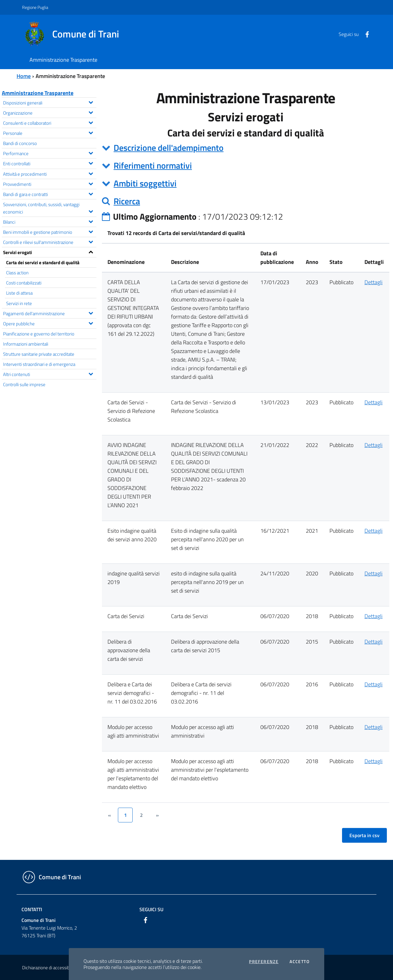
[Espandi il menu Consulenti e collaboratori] (91, 122)
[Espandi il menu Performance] (91, 152)
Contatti (32, 909)
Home (24, 76)
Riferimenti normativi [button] (153, 165)
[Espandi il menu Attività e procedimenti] (91, 173)
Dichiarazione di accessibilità (49, 968)
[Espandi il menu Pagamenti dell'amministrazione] (91, 312)
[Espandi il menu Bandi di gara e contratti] (91, 193)
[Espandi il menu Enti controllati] (91, 163)
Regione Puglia (35, 7)
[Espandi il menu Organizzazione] (91, 112)
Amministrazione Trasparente (38, 93)
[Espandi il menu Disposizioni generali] (91, 102)
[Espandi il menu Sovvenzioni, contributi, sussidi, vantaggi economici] (91, 211)
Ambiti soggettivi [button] (145, 183)
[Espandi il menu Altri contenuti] (91, 373)
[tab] (246, 148)
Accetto (300, 962)
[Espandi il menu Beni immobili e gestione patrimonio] (91, 231)
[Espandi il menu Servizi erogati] (91, 251)
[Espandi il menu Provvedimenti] (91, 183)
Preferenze (264, 962)
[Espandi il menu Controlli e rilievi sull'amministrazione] (91, 241)
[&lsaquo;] (109, 815)
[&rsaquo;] (157, 815)
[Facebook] (365, 34)
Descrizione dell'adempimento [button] (169, 148)
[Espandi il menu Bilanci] (91, 221)
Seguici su (151, 909)
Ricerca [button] (127, 201)
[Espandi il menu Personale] (91, 132)
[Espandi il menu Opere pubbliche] (91, 323)
